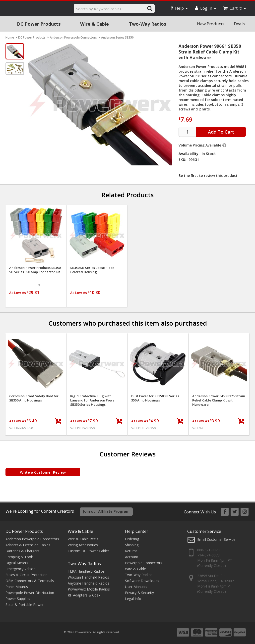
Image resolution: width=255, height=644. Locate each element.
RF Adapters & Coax (84, 595)
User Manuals (136, 587)
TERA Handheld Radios (86, 571)
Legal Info (133, 599)
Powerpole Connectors (144, 563)
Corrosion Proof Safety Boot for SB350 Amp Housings (34, 398)
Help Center (137, 531)
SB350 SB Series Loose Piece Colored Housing (92, 270)
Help (179, 8)
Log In (205, 8)
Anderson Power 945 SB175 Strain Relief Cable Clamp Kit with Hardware (219, 400)
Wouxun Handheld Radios (88, 577)
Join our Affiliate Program (106, 511)
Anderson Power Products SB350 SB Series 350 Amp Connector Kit (35, 270)
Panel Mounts (17, 587)
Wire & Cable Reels (83, 539)
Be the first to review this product (208, 175)
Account (132, 557)
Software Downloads (142, 581)
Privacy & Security (139, 593)
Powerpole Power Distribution (30, 593)
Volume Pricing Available (200, 145)
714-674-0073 (208, 555)
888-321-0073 (208, 550)
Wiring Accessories (83, 545)
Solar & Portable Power (25, 605)
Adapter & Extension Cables (28, 545)
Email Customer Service (216, 539)
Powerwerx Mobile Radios (89, 589)
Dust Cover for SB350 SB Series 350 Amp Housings (155, 398)
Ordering (132, 539)
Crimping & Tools (20, 557)
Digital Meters (17, 563)
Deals (239, 24)
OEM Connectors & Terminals (30, 581)
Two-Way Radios (148, 24)
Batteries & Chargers (22, 551)
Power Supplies (18, 599)
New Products (211, 24)
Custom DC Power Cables (89, 551)
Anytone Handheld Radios (89, 583)
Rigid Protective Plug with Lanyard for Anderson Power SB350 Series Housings (93, 400)
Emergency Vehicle (21, 569)
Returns (131, 551)
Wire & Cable (95, 24)
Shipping (132, 545)
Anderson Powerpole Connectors (32, 539)
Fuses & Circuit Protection (27, 575)
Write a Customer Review (43, 472)
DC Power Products (39, 24)
